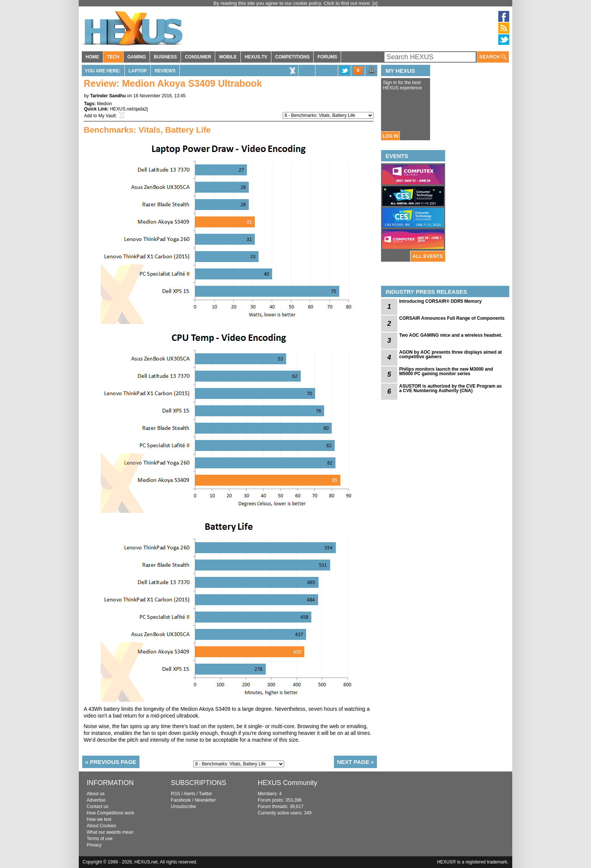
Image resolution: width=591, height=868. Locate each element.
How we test (99, 819)
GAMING (137, 57)
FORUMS (327, 57)
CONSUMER (198, 57)
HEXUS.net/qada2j (129, 109)
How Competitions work (110, 813)
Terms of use (100, 839)
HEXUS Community (288, 783)
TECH (113, 57)
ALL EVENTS (428, 256)
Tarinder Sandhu (108, 96)
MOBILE (228, 57)
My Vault (107, 116)
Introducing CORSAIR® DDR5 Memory (440, 301)
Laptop (138, 71)
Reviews (165, 71)
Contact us (97, 807)
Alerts (189, 794)
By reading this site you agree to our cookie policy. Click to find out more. (293, 3)
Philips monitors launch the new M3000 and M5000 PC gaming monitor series (446, 371)
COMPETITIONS (292, 57)
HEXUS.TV (256, 57)
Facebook (181, 800)
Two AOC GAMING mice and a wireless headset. (451, 335)
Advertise (96, 800)
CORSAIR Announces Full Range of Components (452, 318)
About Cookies (101, 826)
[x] (375, 3)
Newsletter (205, 800)
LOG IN (390, 136)
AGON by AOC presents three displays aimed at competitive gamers (450, 354)
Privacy (94, 845)
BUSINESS (165, 57)
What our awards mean (110, 832)
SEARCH (493, 57)
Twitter (206, 794)
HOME (92, 57)
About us (96, 794)
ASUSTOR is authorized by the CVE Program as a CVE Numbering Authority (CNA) (450, 388)
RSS (175, 794)
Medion (104, 104)
